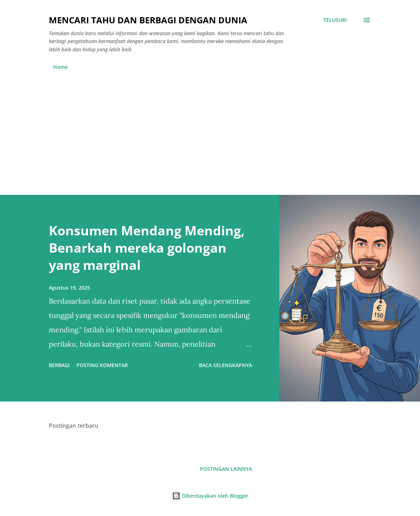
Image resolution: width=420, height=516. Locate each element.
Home (60, 67)
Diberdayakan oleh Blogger (210, 496)
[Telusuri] (335, 20)
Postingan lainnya (226, 469)
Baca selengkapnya (225, 365)
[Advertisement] (210, 130)
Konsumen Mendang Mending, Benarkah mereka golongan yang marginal (147, 248)
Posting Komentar (102, 365)
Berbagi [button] (59, 365)
